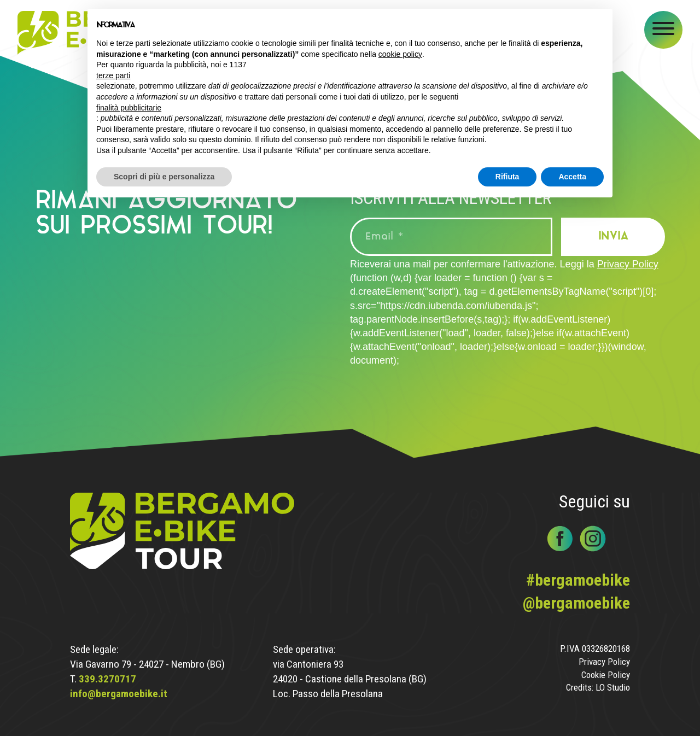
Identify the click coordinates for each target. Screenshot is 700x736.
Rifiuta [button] (507, 177)
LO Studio (613, 688)
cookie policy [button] (400, 54)
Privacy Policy (628, 264)
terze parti (113, 75)
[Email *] (451, 237)
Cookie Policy (606, 675)
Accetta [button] (572, 177)
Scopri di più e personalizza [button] (164, 177)
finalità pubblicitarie (129, 108)
